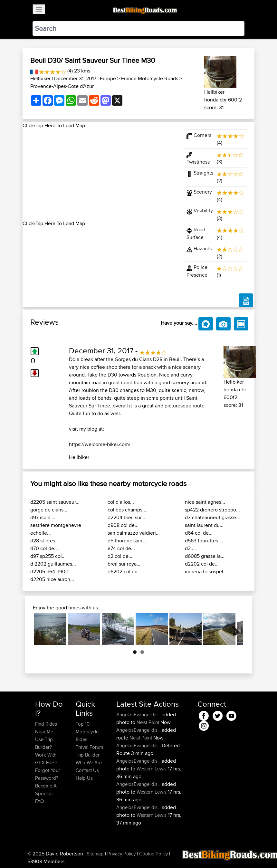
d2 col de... (120, 556)
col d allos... (121, 502)
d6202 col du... (124, 572)
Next (233, 629)
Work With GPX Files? (46, 759)
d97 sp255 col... (48, 556)
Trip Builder (88, 755)
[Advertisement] (100, 175)
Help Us (84, 778)
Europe (108, 78)
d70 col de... (44, 548)
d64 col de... (199, 533)
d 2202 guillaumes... (53, 564)
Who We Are (89, 763)
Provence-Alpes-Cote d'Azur (62, 86)
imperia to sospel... (206, 572)
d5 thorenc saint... (128, 541)
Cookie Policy (153, 854)
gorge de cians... (49, 510)
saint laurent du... (204, 525)
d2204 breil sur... (126, 517)
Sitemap (95, 854)
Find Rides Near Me (46, 728)
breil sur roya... (124, 564)
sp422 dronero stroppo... (212, 510)
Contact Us (87, 770)
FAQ (39, 801)
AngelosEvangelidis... (138, 715)
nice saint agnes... (205, 502)
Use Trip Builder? (44, 743)
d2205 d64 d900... (51, 572)
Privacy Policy (121, 854)
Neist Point (148, 722)
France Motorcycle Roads (150, 78)
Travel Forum (89, 747)
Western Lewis (152, 769)
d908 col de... (123, 525)
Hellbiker (40, 78)
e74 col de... (121, 548)
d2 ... (190, 548)
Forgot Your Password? (48, 774)
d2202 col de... (202, 564)
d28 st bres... (45, 541)
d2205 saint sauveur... (55, 502)
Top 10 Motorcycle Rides (87, 732)
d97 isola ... (43, 517)
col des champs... (127, 510)
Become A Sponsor (46, 790)
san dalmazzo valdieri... (134, 533)
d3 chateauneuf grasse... (212, 517)
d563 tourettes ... (204, 541)
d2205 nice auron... (52, 579)
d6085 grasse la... (205, 556)
